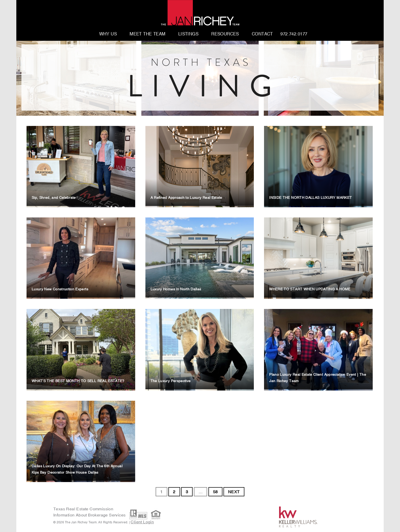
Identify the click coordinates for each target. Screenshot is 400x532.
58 (215, 492)
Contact (262, 34)
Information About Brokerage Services (90, 515)
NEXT (234, 492)
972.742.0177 (294, 34)
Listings (188, 34)
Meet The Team (148, 34)
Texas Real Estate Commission (83, 509)
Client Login (142, 522)
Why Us (108, 34)
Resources (225, 34)
